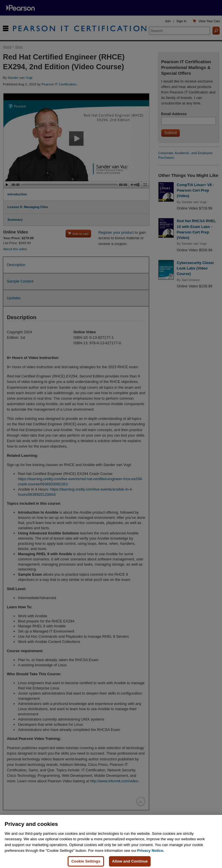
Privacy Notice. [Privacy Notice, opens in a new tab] (151, 855)
